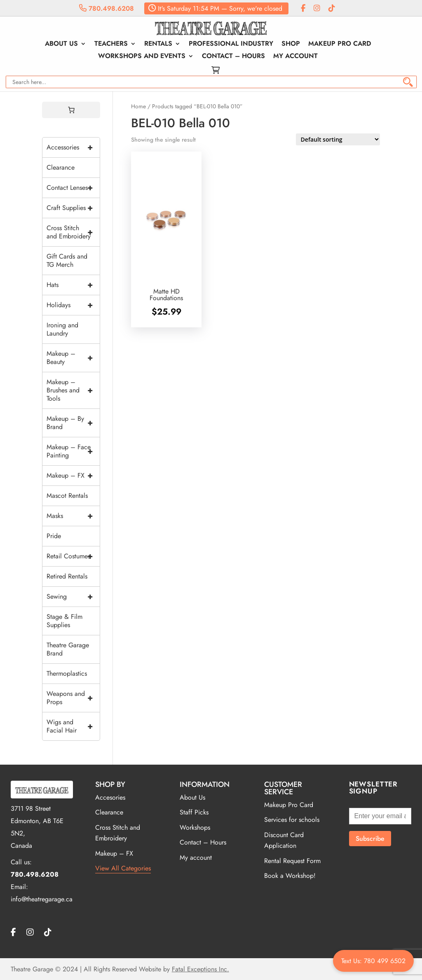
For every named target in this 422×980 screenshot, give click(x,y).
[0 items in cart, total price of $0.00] (71, 110)
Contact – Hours (233, 57)
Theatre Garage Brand (68, 649)
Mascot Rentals (67, 496)
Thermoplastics (67, 673)
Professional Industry (231, 44)
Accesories (110, 797)
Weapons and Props (73, 698)
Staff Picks (194, 812)
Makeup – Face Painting (73, 451)
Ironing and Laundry (62, 329)
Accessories (73, 147)
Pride (54, 536)
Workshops (195, 827)
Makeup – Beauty (73, 358)
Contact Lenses (73, 188)
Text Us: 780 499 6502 (373, 961)
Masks (73, 516)
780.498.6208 (107, 8)
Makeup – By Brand (73, 423)
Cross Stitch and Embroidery (73, 232)
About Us (61, 44)
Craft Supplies (73, 208)
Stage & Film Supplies (64, 621)
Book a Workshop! (290, 876)
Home (138, 106)
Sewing (73, 597)
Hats (73, 285)
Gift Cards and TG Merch (67, 260)
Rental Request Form (292, 861)
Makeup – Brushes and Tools (73, 390)
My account (295, 57)
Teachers (111, 44)
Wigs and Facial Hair (73, 726)
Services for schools (292, 820)
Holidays (73, 305)
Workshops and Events (142, 57)
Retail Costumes (73, 556)
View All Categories (123, 868)
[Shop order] (338, 139)
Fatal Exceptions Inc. (200, 969)
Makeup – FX (73, 476)
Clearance (61, 167)
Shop (291, 44)
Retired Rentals (67, 576)
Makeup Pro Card (340, 44)
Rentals (158, 44)
